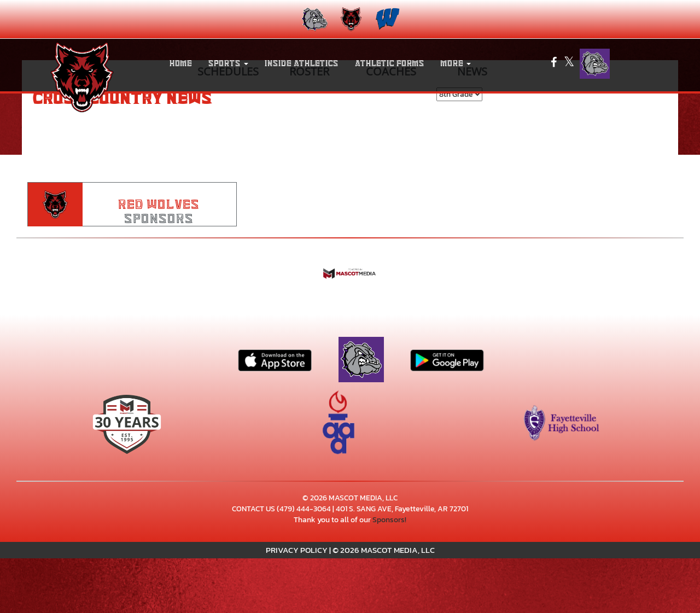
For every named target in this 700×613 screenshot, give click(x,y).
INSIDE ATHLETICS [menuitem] (302, 63)
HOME (181, 63)
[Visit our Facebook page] (555, 64)
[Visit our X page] (569, 64)
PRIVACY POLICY (297, 550)
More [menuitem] (456, 63)
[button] (228, 63)
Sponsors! (389, 520)
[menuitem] (314, 19)
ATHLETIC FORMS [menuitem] (390, 63)
